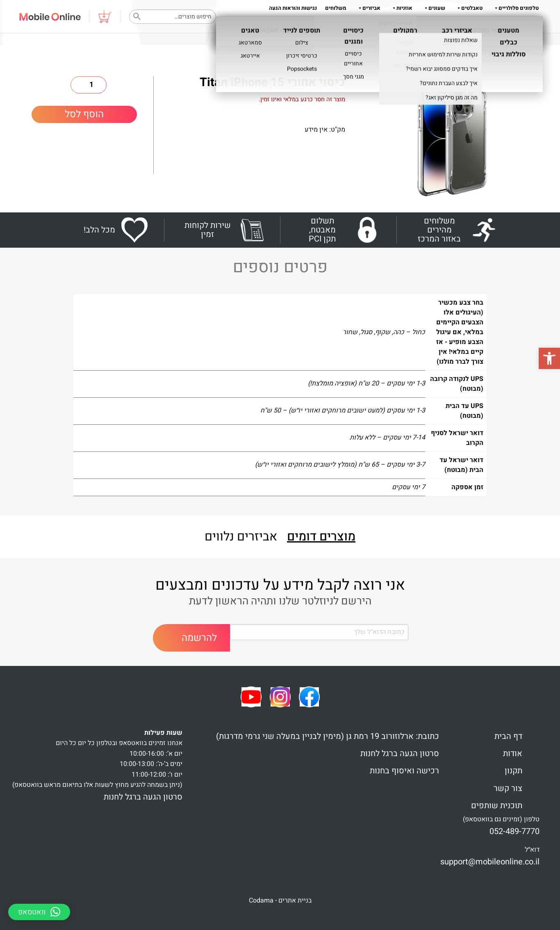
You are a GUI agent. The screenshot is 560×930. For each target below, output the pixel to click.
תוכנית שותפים (497, 806)
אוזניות (401, 8)
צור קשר (508, 788)
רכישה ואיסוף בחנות (404, 771)
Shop (513, 54)
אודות (420, 24)
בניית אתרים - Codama (280, 900)
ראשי (535, 54)
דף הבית (508, 736)
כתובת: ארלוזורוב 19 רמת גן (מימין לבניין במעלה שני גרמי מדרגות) (328, 736)
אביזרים (368, 8)
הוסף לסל (84, 114)
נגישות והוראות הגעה (293, 8)
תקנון (399, 24)
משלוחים (336, 8)
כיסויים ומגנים (479, 54)
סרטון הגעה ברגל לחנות (400, 753)
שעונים (433, 8)
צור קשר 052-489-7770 (512, 24)
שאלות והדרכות (456, 24)
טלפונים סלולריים (515, 8)
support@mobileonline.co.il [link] (490, 862)
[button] (549, 358)
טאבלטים (468, 8)
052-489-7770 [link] (514, 831)
